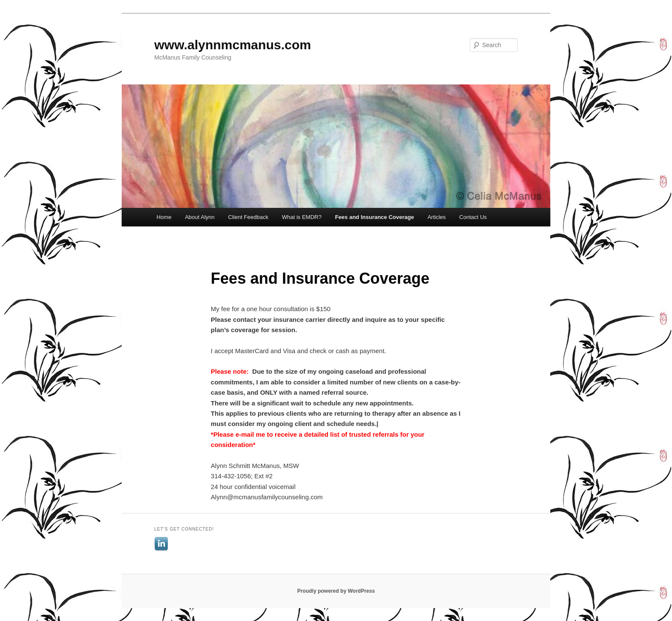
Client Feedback (248, 217)
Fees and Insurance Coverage (375, 217)
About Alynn (199, 217)
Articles (436, 217)
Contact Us (473, 217)
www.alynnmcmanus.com (233, 45)
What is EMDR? (302, 217)
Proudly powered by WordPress (336, 591)
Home (164, 217)
